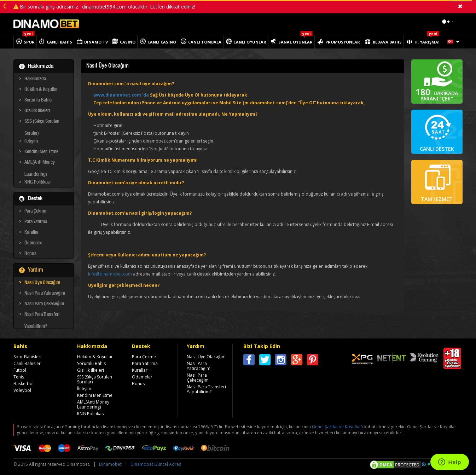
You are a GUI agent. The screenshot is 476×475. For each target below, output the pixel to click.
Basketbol (24, 384)
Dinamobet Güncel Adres (156, 464)
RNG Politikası (37, 183)
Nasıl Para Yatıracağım (45, 294)
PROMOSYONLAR (343, 42)
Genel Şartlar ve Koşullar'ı (338, 427)
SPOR (29, 42)
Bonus (30, 254)
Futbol (20, 370)
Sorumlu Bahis (38, 100)
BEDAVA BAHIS (387, 42)
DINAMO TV (96, 42)
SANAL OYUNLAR (295, 42)
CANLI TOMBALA (205, 42)
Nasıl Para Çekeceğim (44, 304)
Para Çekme (35, 212)
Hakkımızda (35, 79)
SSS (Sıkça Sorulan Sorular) (42, 123)
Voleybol (22, 390)
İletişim (31, 141)
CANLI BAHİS (59, 42)
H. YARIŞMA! (427, 42)
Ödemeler (33, 243)
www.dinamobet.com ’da (121, 95)
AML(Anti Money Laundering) (40, 164)
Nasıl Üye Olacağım (42, 283)
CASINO (128, 42)
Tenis (19, 377)
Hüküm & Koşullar (41, 90)
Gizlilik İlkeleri (37, 111)
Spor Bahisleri (27, 357)
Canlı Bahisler (27, 363)
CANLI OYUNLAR (250, 42)
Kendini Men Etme (41, 152)
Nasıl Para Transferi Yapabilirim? (42, 316)
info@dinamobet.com (110, 274)
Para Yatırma (36, 222)
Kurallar (31, 233)
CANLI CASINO (162, 42)
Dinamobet (110, 464)
